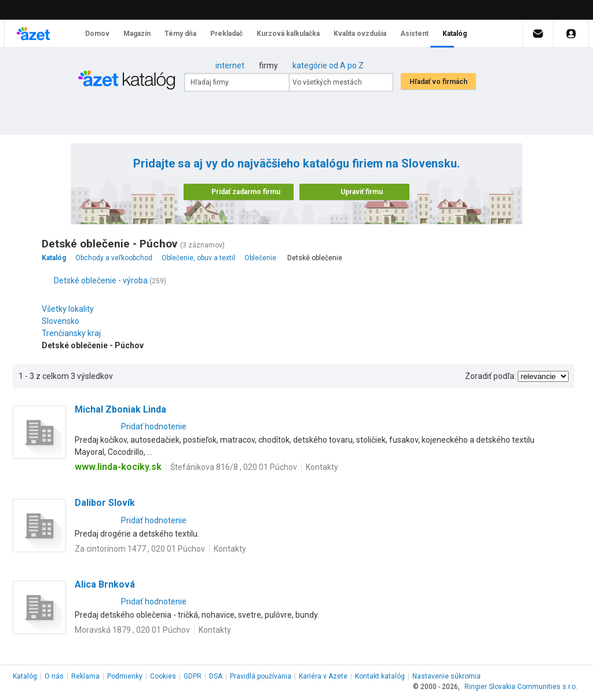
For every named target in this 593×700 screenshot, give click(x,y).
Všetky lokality (68, 309)
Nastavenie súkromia (446, 676)
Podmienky (125, 676)
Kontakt (380, 676)
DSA (216, 676)
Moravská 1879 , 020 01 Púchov (132, 630)
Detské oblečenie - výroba (101, 280)
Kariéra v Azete (323, 676)
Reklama (85, 676)
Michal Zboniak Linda (120, 409)
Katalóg (25, 676)
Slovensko (63, 321)
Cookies (163, 676)
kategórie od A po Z (328, 65)
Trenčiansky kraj (74, 333)
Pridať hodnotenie (154, 426)
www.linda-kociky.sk (118, 467)
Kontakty (322, 467)
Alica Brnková (105, 584)
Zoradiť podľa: (490, 376)
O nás (54, 676)
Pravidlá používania (261, 676)
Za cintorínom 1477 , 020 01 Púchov (140, 549)
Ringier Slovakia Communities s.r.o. (521, 687)
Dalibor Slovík (105, 503)
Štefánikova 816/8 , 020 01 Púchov (234, 467)
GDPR (193, 676)
